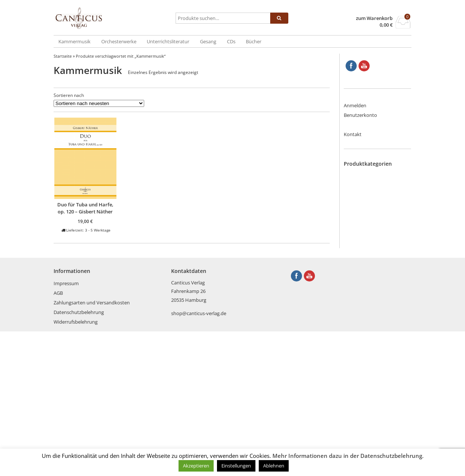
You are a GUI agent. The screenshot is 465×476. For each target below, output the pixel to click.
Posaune (368, 304)
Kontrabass (371, 283)
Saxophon (370, 319)
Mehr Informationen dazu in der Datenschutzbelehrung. (348, 456)
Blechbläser (371, 175)
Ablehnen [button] (274, 466)
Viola (364, 369)
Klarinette (369, 276)
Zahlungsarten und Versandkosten (92, 447)
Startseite (63, 56)
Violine (366, 377)
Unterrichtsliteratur (168, 41)
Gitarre (366, 232)
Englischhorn (373, 211)
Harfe (365, 240)
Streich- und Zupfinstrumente (377, 330)
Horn (364, 254)
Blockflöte (370, 182)
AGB (58, 438)
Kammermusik (74, 41)
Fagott (366, 218)
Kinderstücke (373, 269)
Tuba (364, 355)
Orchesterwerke (119, 41)
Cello (364, 203)
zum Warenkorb (374, 18)
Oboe (365, 290)
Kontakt (353, 134)
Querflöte (369, 312)
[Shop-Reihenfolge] (99, 103)
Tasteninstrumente (380, 341)
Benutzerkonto (360, 115)
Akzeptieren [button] (196, 466)
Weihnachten (373, 384)
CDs (231, 41)
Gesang (208, 41)
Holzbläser (370, 247)
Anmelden (355, 105)
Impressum (66, 428)
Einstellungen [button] (236, 466)
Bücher (254, 41)
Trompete (369, 348)
